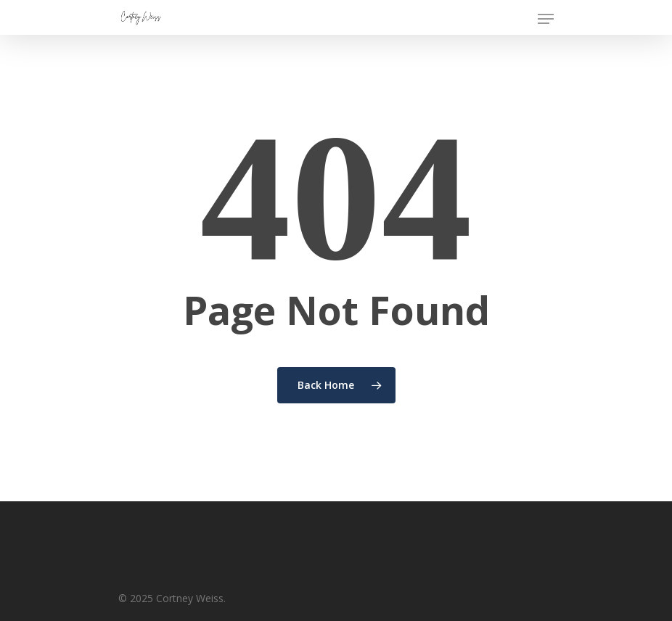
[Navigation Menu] (546, 19)
